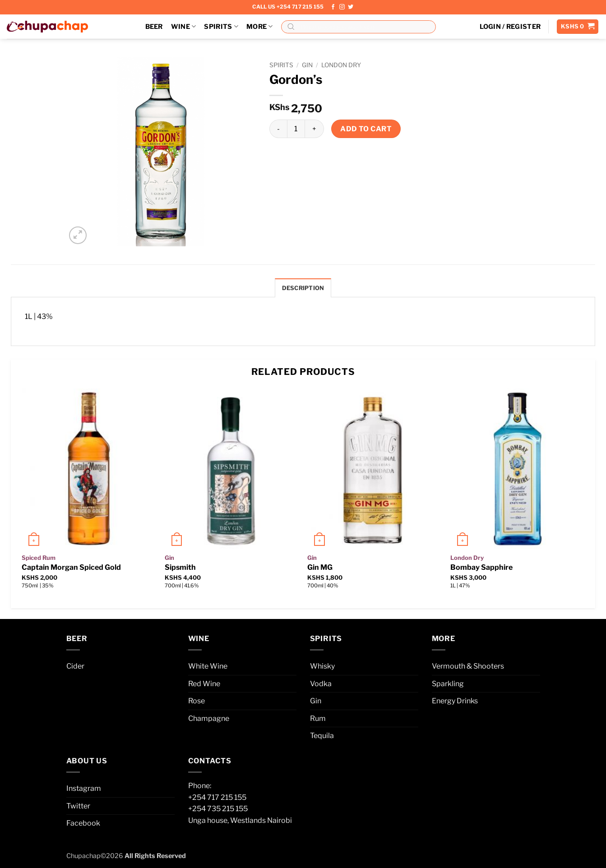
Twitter (78, 806)
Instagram (84, 788)
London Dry (341, 65)
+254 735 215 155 (218, 809)
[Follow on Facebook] (333, 7)
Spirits (221, 26)
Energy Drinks (455, 701)
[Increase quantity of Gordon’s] (315, 129)
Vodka (321, 684)
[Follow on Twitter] (351, 7)
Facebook (83, 823)
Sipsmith (180, 567)
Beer (154, 27)
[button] (510, 27)
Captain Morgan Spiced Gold (71, 567)
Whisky (322, 666)
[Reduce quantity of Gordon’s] (278, 129)
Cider (75, 666)
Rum (318, 718)
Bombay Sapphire (481, 567)
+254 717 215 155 (217, 797)
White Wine (208, 666)
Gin (307, 65)
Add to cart (366, 129)
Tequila (322, 736)
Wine (184, 26)
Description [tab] (303, 288)
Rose (197, 701)
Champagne (209, 718)
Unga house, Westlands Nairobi (240, 820)
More (260, 26)
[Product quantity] (296, 129)
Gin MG (320, 567)
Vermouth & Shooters (468, 666)
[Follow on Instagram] (342, 7)
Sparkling (448, 684)
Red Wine (204, 684)
